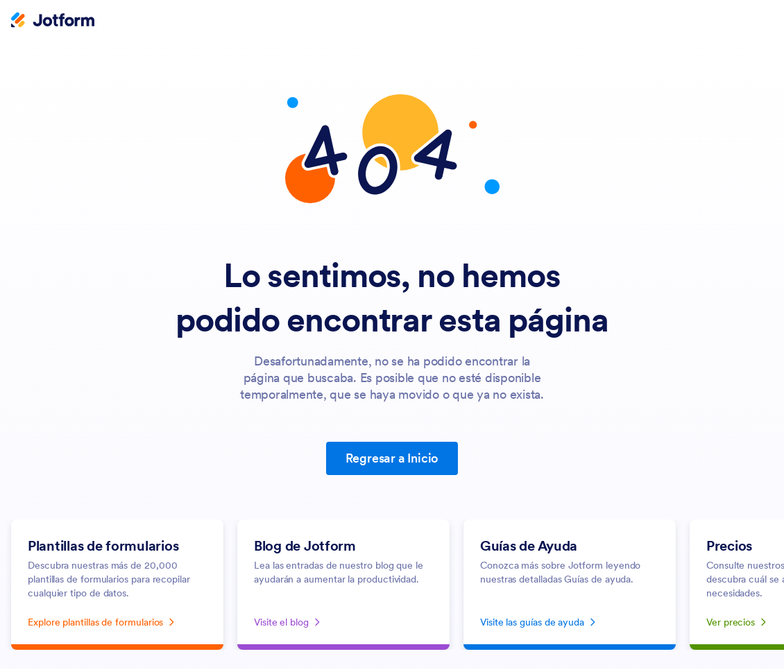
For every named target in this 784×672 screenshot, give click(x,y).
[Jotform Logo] (53, 21)
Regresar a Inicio (392, 458)
